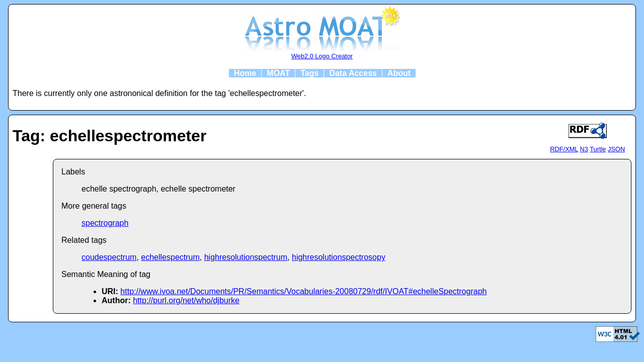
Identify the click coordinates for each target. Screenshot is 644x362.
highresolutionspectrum (246, 257)
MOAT (278, 73)
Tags (309, 73)
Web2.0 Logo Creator (322, 56)
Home (245, 73)
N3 (584, 149)
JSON (616, 149)
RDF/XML (564, 149)
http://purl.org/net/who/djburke (186, 300)
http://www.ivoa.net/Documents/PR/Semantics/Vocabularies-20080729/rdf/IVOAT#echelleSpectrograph (303, 291)
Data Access (353, 73)
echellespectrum (170, 257)
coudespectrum (109, 257)
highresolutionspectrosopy (339, 257)
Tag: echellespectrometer (109, 136)
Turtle (598, 149)
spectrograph (105, 223)
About (399, 73)
